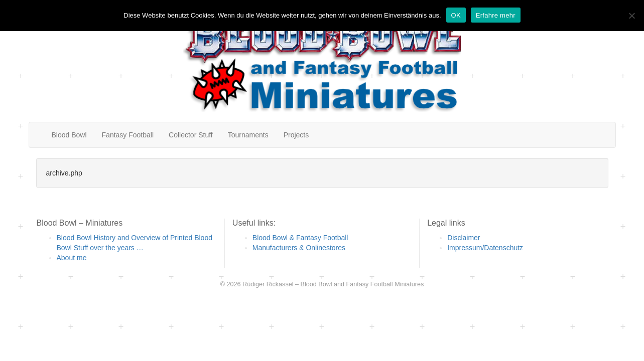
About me (72, 258)
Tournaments (248, 135)
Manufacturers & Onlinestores (299, 248)
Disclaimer (464, 238)
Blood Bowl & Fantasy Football (300, 238)
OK (456, 15)
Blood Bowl (69, 135)
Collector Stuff (191, 135)
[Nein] (631, 16)
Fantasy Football (128, 135)
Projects (296, 135)
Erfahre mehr (496, 15)
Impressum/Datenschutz (485, 248)
